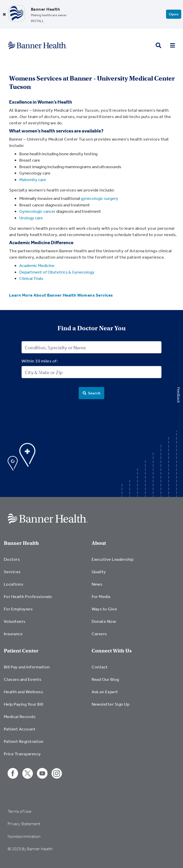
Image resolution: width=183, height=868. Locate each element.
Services (12, 572)
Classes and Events (23, 679)
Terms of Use (19, 811)
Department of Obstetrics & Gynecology (57, 272)
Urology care (31, 218)
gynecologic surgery (99, 198)
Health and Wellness (23, 692)
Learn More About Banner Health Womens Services (61, 295)
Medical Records (20, 716)
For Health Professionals (28, 596)
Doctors (12, 559)
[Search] (92, 393)
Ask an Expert (105, 692)
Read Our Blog (105, 679)
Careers (99, 634)
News (97, 584)
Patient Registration (24, 741)
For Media (101, 596)
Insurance (13, 634)
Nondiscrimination (24, 836)
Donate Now (104, 621)
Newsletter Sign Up (111, 704)
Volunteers (15, 621)
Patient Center (21, 651)
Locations (14, 584)
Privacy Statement (24, 824)
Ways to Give (104, 609)
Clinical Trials (31, 278)
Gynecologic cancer (37, 211)
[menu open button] (172, 45)
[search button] (158, 45)
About (99, 543)
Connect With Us (112, 651)
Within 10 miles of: (40, 361)
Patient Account (20, 729)
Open (174, 14)
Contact (100, 667)
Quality (99, 572)
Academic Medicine (37, 265)
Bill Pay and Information (27, 667)
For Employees (18, 609)
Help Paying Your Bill (24, 704)
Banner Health (21, 543)
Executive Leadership (113, 559)
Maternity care (33, 179)
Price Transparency (22, 754)
